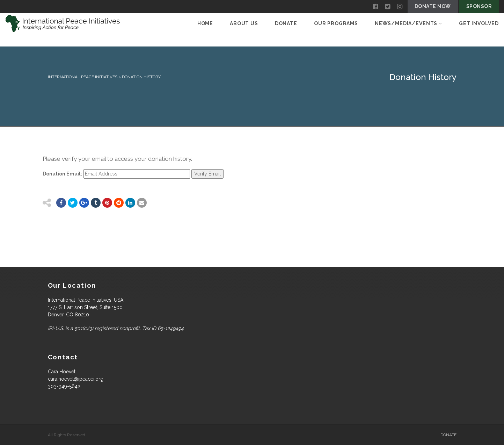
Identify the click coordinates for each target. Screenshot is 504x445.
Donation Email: (62, 174)
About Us (244, 23)
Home (205, 23)
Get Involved (479, 23)
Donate (286, 23)
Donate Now (433, 6)
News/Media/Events (408, 23)
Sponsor (479, 6)
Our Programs (336, 23)
